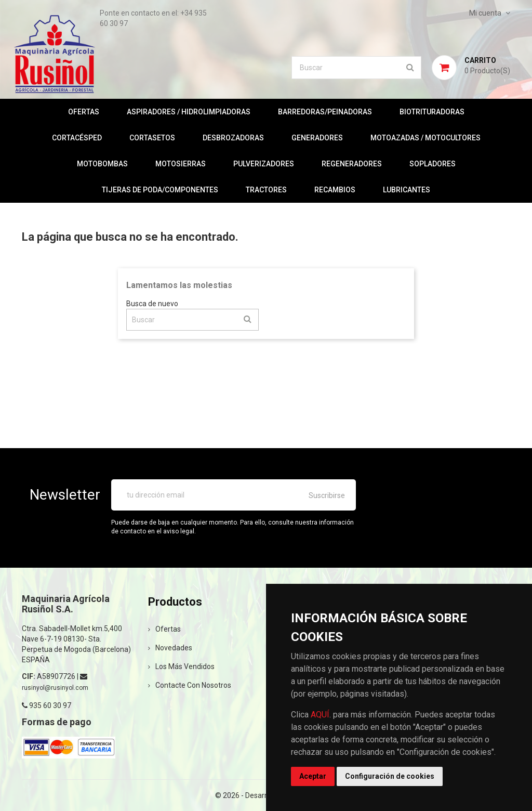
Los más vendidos (181, 666)
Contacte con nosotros (190, 685)
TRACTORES (266, 190)
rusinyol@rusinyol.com (55, 688)
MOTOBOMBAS (102, 164)
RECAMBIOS (335, 190)
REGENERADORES (352, 164)
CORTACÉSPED (77, 138)
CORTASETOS (152, 138)
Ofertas (164, 629)
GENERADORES (317, 138)
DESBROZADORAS (233, 138)
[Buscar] (356, 68)
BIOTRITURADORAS (432, 112)
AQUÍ (320, 715)
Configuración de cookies (390, 776)
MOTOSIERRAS (181, 164)
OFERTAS (84, 112)
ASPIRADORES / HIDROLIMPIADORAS (189, 112)
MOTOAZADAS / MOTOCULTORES (425, 138)
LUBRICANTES (407, 190)
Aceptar (313, 776)
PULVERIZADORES (264, 164)
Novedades (170, 648)
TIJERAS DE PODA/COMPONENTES (160, 190)
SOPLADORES (433, 164)
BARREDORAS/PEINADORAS (325, 112)
